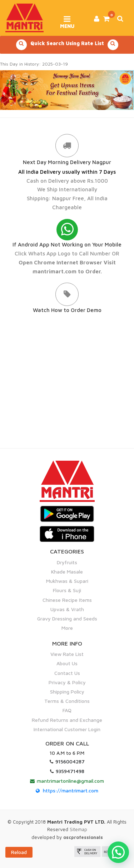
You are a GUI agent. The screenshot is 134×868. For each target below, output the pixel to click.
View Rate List (67, 654)
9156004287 (70, 761)
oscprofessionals (83, 837)
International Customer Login (67, 729)
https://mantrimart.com (71, 790)
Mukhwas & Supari (67, 581)
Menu (67, 20)
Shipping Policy (67, 692)
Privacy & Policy (67, 682)
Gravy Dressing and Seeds (67, 618)
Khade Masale (67, 572)
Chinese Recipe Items (67, 600)
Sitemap (78, 829)
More (67, 628)
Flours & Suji (67, 590)
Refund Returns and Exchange (67, 720)
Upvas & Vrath (67, 609)
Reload (19, 852)
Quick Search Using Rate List (67, 45)
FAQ (67, 710)
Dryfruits (67, 562)
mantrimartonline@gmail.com (70, 781)
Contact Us (67, 673)
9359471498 (70, 771)
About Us (67, 663)
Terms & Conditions (67, 701)
